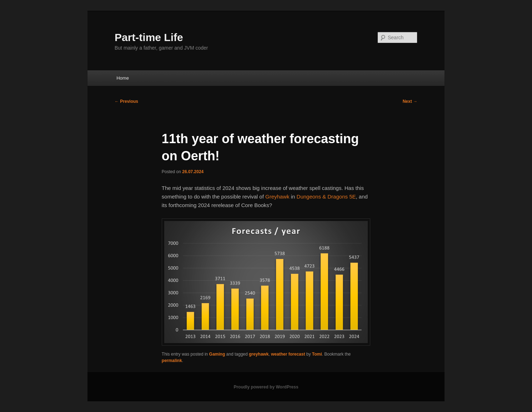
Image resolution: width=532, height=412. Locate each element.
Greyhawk (277, 197)
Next (410, 101)
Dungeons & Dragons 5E (326, 197)
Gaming (217, 354)
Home (123, 78)
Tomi (317, 354)
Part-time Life (149, 37)
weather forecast (288, 354)
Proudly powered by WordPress (266, 387)
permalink (172, 361)
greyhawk (259, 354)
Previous (126, 101)
